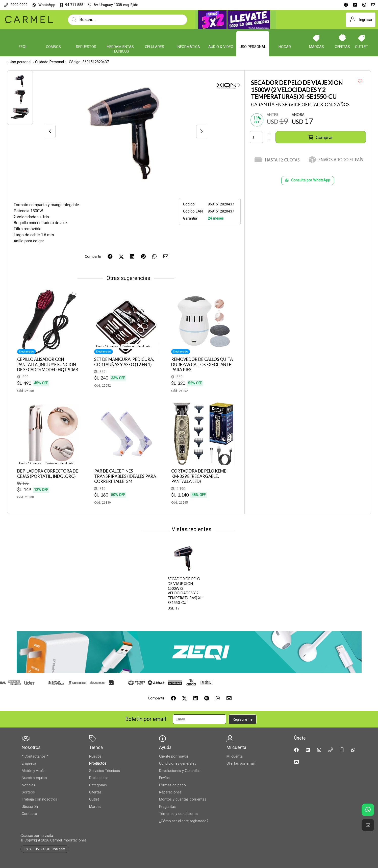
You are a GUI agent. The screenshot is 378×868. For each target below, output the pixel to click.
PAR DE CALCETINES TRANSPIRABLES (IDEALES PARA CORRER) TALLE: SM (125, 476)
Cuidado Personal (49, 62)
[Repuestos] (86, 38)
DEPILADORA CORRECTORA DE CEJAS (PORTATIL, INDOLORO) (48, 474)
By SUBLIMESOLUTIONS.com (45, 849)
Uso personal (21, 62)
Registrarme (243, 719)
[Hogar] (285, 38)
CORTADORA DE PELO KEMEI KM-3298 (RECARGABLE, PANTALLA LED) (199, 476)
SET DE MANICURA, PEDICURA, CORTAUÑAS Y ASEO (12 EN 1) (124, 362)
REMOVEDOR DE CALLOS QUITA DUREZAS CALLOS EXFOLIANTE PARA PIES (202, 365)
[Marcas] (316, 38)
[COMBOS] (53, 38)
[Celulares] (155, 38)
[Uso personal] (253, 38)
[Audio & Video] (221, 38)
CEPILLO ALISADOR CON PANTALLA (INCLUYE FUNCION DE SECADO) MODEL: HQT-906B (48, 365)
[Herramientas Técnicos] (120, 38)
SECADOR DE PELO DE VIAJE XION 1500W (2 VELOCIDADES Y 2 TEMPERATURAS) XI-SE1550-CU (185, 591)
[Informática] (188, 38)
